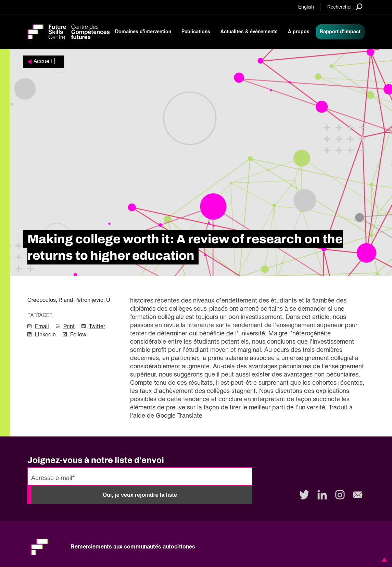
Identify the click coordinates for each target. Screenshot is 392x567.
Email (42, 327)
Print (69, 327)
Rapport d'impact (340, 32)
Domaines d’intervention (143, 32)
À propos (299, 32)
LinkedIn (45, 335)
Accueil (43, 62)
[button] (383, 559)
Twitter (97, 327)
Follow (78, 335)
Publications (196, 32)
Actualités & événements (249, 32)
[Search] (345, 7)
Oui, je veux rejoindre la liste (140, 495)
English (306, 7)
